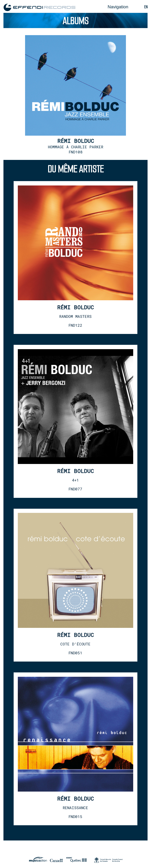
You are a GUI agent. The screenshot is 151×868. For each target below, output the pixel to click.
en (146, 7)
